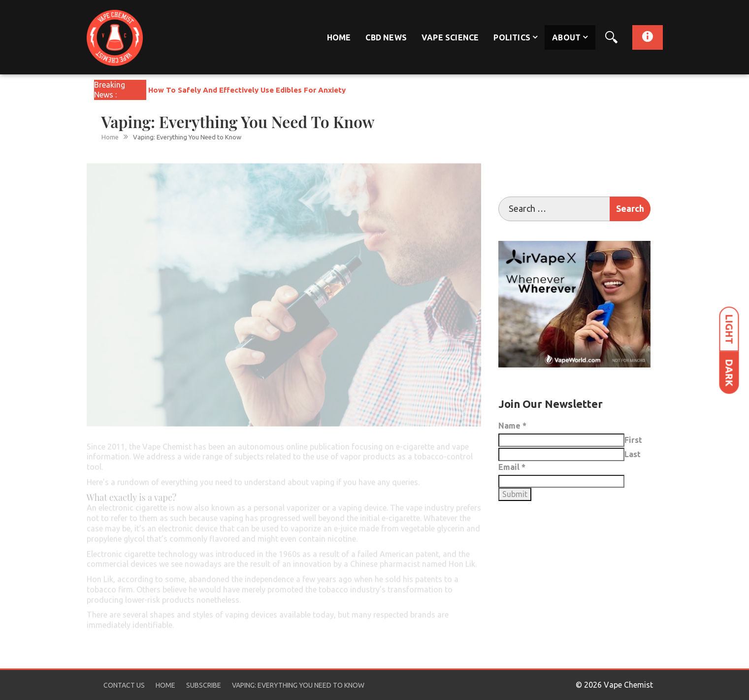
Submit (515, 494)
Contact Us (124, 685)
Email (512, 467)
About (566, 37)
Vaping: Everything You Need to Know (298, 685)
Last (633, 454)
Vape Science (450, 37)
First (633, 440)
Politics (512, 37)
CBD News (386, 37)
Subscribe (204, 685)
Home (339, 37)
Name (512, 426)
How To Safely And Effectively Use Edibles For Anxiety (247, 90)
